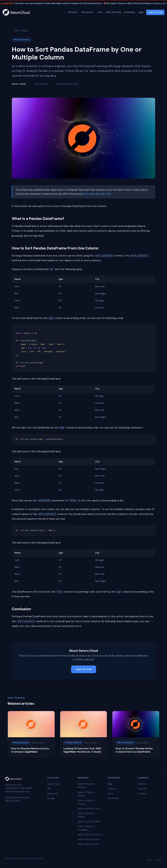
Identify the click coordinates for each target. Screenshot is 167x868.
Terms (149, 860)
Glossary (112, 789)
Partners (72, 12)
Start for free (155, 12)
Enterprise (129, 12)
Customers (113, 798)
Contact (142, 794)
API (49, 789)
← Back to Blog (20, 30)
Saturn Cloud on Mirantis (86, 786)
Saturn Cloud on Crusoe (86, 802)
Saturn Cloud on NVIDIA (86, 815)
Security (142, 789)
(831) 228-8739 (13, 801)
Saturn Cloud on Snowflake (86, 828)
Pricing (51, 798)
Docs (100, 12)
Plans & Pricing (113, 12)
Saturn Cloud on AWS (89, 821)
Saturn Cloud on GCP (89, 839)
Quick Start (53, 784)
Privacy (158, 860)
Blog (110, 784)
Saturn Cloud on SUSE (89, 809)
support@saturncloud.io (17, 797)
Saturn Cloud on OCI (88, 844)
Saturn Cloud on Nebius (86, 794)
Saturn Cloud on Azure (89, 835)
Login (140, 12)
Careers (142, 784)
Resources (87, 12)
